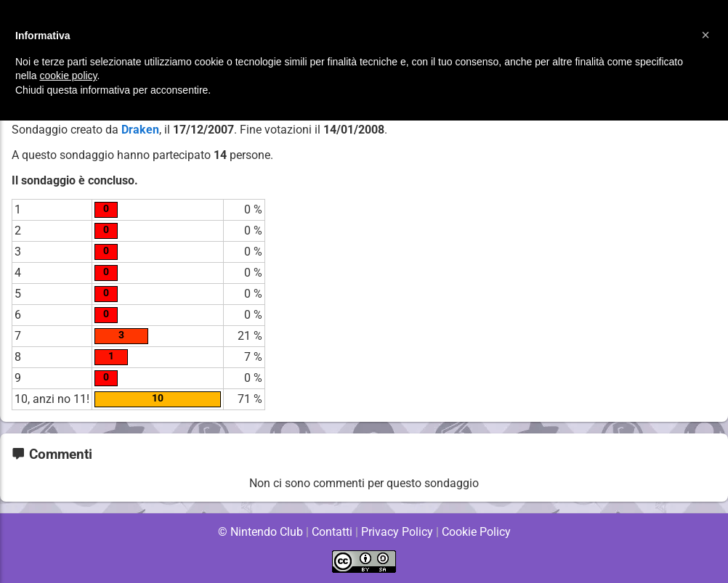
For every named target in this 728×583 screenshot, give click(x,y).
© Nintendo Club (260, 532)
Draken (140, 130)
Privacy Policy (397, 532)
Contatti (332, 532)
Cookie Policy (476, 532)
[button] (705, 35)
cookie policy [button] (68, 76)
